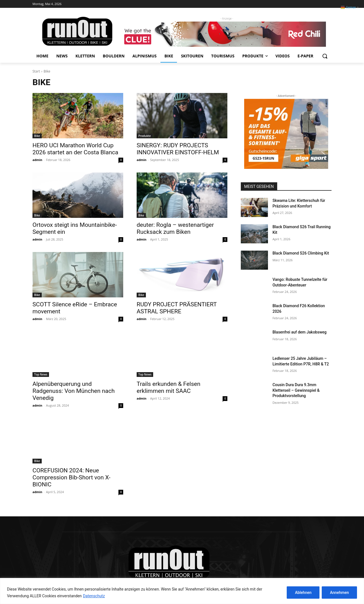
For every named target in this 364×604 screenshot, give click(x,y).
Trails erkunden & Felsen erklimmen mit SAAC (168, 387)
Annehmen (339, 593)
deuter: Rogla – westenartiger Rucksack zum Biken (175, 228)
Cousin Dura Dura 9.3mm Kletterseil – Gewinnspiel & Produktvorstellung (296, 390)
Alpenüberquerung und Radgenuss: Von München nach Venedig (74, 391)
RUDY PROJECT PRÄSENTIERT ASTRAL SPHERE (177, 308)
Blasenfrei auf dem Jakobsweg (299, 332)
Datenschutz (94, 596)
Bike (37, 136)
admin (37, 160)
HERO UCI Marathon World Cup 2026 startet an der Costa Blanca (75, 149)
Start (36, 71)
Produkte (145, 136)
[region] (182, 591)
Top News (41, 374)
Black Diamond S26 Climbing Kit (301, 253)
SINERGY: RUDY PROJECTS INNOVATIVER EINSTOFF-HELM (178, 149)
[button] (325, 56)
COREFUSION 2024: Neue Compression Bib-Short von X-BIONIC (71, 477)
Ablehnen (303, 593)
